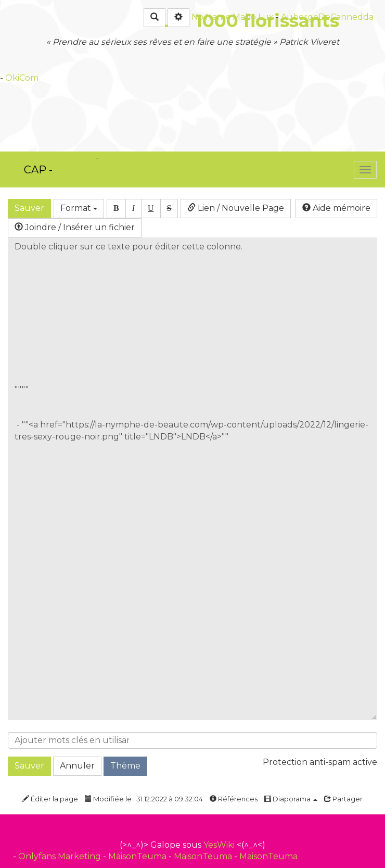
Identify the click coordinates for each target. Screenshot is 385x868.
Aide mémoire (336, 208)
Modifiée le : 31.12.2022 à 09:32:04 (144, 799)
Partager (343, 799)
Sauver (29, 208)
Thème (125, 766)
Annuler (77, 766)
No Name (211, 17)
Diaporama (291, 799)
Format (79, 208)
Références (234, 799)
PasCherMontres (136, 158)
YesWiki (219, 845)
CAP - (38, 170)
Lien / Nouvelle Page (236, 208)
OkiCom (22, 78)
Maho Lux (253, 17)
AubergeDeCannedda (327, 17)
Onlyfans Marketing (61, 856)
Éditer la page (50, 799)
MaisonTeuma (138, 856)
